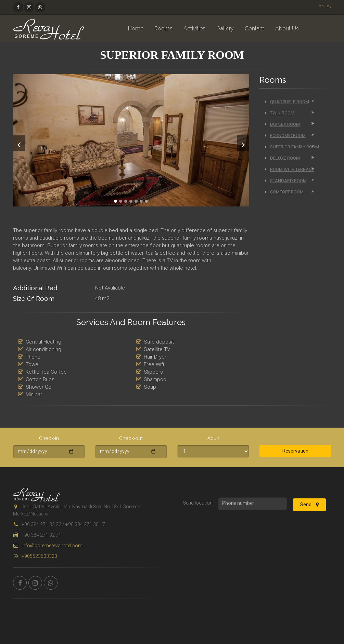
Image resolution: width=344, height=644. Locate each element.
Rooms (163, 29)
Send (309, 505)
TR (321, 7)
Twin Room (280, 113)
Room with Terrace (289, 169)
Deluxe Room (282, 158)
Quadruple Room (287, 102)
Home (136, 29)
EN (329, 7)
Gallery (225, 29)
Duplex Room (282, 124)
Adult (213, 438)
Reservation (295, 451)
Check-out (131, 438)
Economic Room (285, 136)
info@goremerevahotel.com (48, 546)
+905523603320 (35, 556)
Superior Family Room (292, 147)
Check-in (49, 438)
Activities (194, 29)
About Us (287, 29)
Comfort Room (284, 192)
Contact (254, 29)
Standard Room (286, 181)
